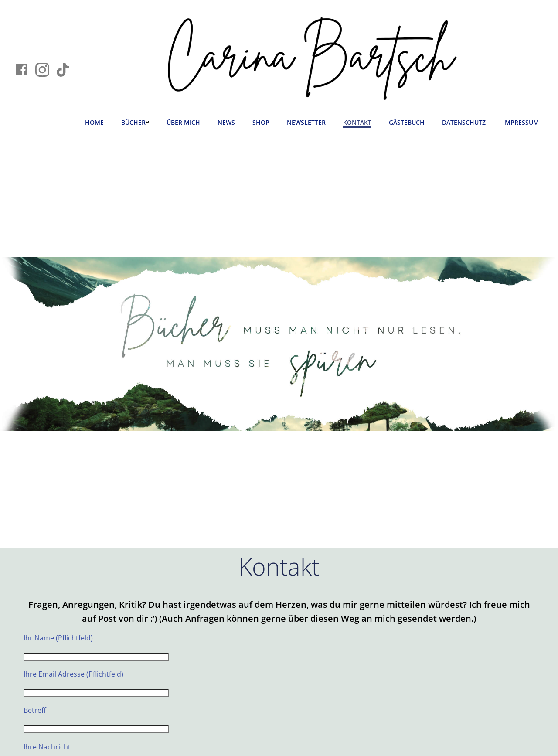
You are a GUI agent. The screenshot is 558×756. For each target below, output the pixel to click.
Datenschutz (464, 122)
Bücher (135, 122)
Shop (261, 122)
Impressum (521, 122)
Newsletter (306, 122)
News (226, 122)
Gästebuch (407, 122)
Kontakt (357, 122)
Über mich (183, 122)
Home (94, 122)
